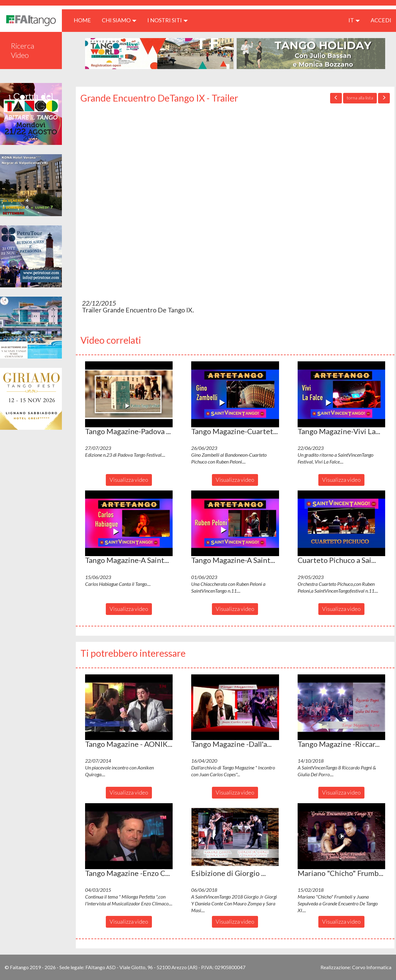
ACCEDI (381, 20)
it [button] (354, 20)
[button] (129, 394)
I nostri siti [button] (168, 20)
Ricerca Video (23, 50)
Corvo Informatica (372, 967)
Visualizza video (129, 480)
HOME (85, 20)
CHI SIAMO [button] (119, 20)
